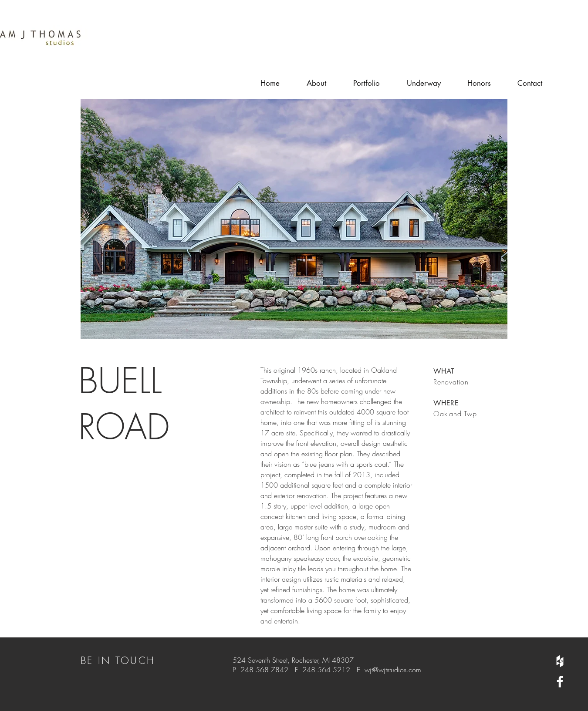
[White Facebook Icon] (560, 682)
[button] (294, 219)
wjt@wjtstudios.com (393, 670)
